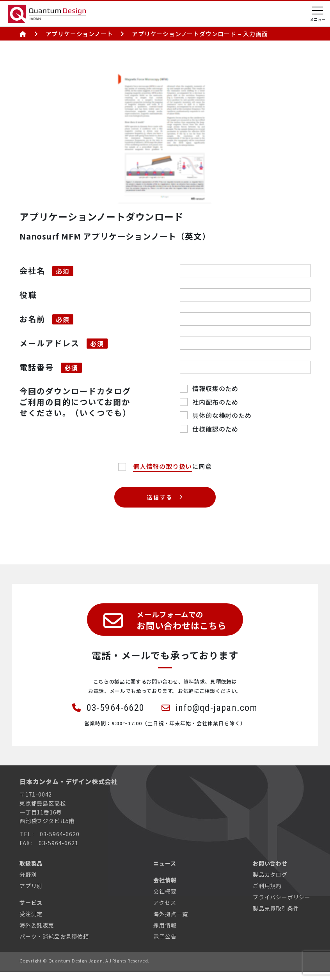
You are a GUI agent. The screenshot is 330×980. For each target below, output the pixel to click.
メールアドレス (50, 343)
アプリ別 (31, 894)
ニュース (165, 871)
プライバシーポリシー (282, 905)
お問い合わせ (270, 871)
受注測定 (31, 922)
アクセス (165, 911)
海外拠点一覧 (171, 922)
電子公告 (165, 945)
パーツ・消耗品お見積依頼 (54, 945)
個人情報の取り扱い (162, 466)
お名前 (32, 319)
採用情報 (165, 933)
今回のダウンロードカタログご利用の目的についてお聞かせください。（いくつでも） (75, 402)
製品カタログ (270, 883)
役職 (28, 295)
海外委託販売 (37, 933)
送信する (160, 497)
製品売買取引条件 (276, 917)
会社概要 (165, 899)
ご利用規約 (267, 894)
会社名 (32, 271)
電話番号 (37, 367)
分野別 (28, 883)
